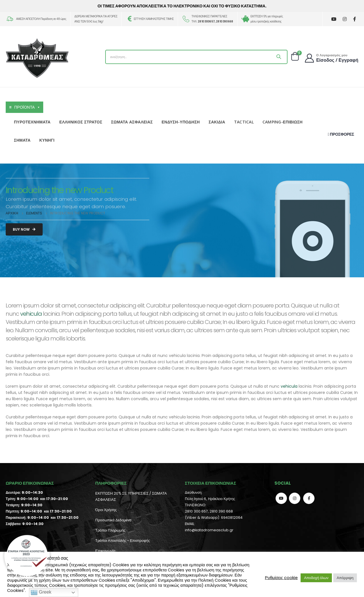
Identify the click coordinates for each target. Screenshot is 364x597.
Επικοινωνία (105, 551)
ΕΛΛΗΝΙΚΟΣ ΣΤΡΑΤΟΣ (81, 122)
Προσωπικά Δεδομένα (113, 520)
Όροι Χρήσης (106, 510)
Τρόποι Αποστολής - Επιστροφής (123, 541)
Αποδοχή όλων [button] (316, 578)
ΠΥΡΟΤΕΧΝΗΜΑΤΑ (32, 122)
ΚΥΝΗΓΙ (47, 140)
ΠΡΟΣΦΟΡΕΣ (341, 134)
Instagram (295, 498)
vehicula (31, 314)
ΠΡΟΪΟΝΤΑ (27, 107)
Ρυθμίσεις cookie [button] (282, 578)
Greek (41, 592)
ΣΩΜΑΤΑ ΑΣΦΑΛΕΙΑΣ (132, 122)
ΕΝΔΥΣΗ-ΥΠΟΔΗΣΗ (181, 122)
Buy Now (24, 229)
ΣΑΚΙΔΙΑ (217, 122)
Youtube (281, 498)
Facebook (309, 498)
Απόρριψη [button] (345, 578)
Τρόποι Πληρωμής (110, 530)
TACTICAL (244, 122)
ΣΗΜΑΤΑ (22, 140)
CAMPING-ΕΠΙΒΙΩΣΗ (283, 122)
